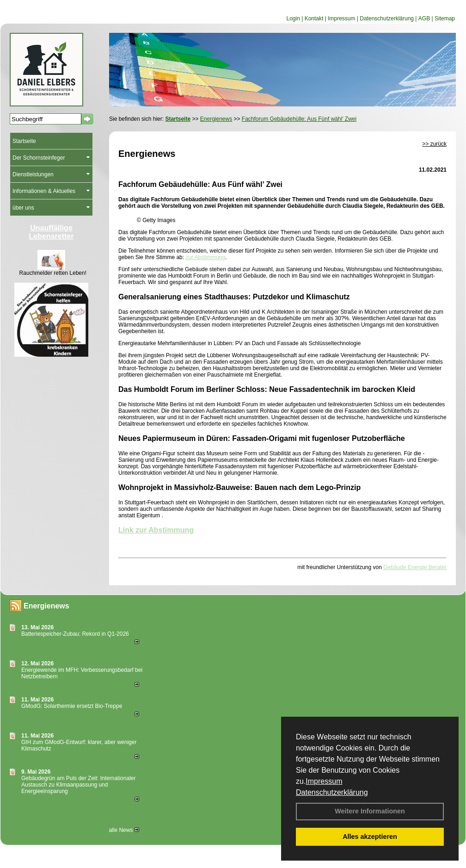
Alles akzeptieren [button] (370, 837)
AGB (424, 19)
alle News (124, 830)
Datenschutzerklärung (332, 792)
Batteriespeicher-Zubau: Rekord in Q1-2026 (75, 634)
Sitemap (445, 19)
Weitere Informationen (370, 811)
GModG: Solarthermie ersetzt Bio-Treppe (72, 706)
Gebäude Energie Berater (415, 567)
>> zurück (434, 144)
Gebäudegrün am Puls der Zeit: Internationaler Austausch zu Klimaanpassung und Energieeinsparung (78, 785)
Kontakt (314, 19)
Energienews (46, 606)
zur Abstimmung (205, 257)
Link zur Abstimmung (156, 530)
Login (293, 19)
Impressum (324, 781)
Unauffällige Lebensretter (52, 232)
